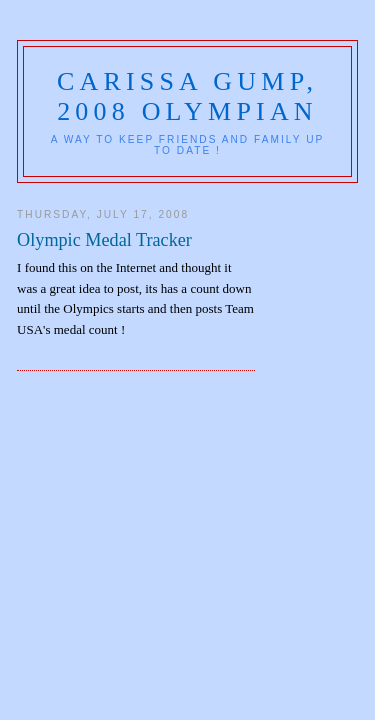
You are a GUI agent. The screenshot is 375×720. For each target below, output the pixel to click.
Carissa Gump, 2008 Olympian (187, 96)
